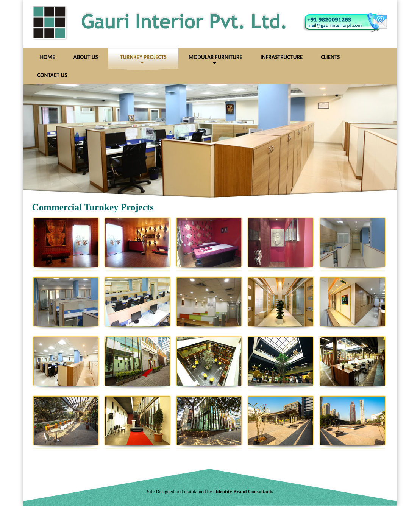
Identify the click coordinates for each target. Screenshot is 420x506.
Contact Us (52, 75)
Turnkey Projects (143, 59)
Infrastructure (282, 57)
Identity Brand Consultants (244, 491)
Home (48, 57)
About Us (86, 57)
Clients (330, 57)
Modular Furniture (215, 59)
